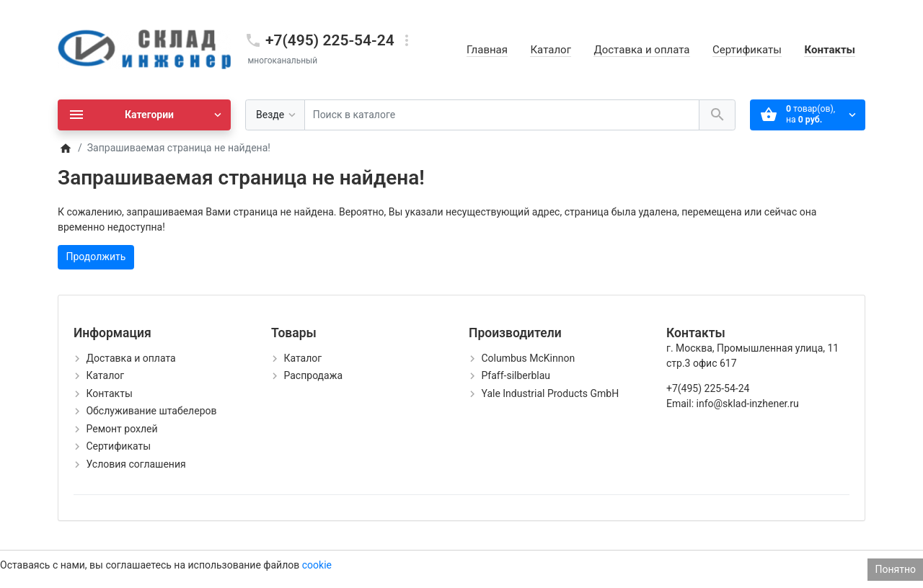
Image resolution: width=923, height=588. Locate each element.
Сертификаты (747, 50)
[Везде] (275, 115)
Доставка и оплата (641, 50)
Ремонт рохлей (122, 429)
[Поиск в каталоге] (502, 115)
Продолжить (96, 257)
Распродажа (313, 375)
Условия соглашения (136, 464)
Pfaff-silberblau (516, 375)
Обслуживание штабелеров (151, 411)
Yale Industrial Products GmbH (550, 393)
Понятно (895, 569)
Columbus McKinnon (528, 358)
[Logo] (144, 49)
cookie (317, 565)
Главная (487, 50)
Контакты (830, 50)
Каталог (550, 50)
